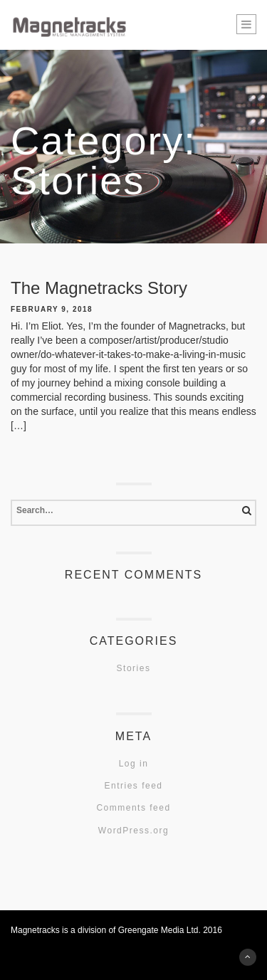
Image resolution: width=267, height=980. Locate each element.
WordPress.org (133, 831)
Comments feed (133, 808)
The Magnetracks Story (99, 288)
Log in (134, 764)
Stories (134, 668)
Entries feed (133, 786)
